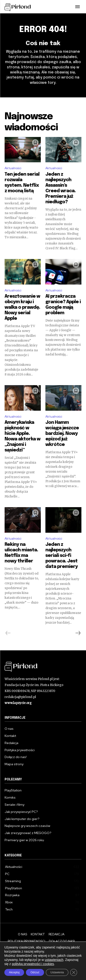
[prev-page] (8, 633)
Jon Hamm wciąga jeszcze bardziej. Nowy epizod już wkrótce (62, 434)
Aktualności (13, 168)
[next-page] (78, 633)
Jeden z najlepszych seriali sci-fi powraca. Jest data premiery (62, 556)
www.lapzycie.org (18, 703)
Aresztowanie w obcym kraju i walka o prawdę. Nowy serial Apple (22, 307)
